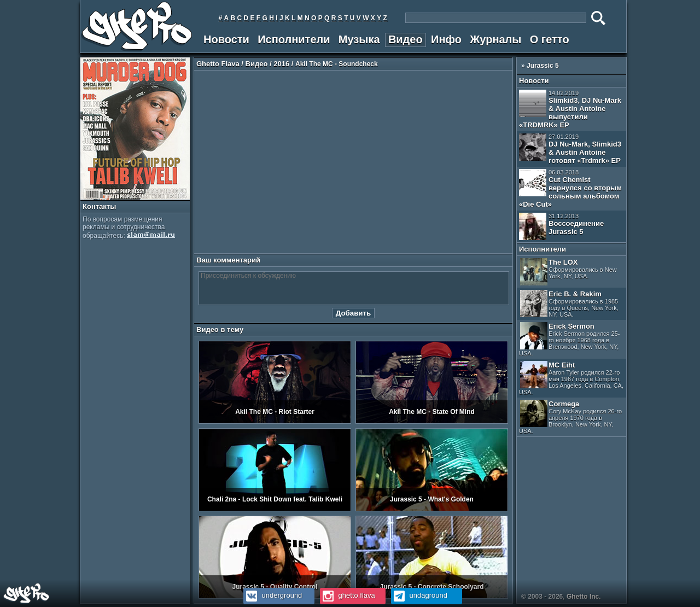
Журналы (495, 39)
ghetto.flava (348, 595)
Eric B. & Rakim (569, 304)
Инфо (446, 39)
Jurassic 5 (543, 66)
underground (273, 595)
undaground (419, 595)
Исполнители (294, 39)
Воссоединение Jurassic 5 (561, 226)
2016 (281, 64)
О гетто (550, 39)
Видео (406, 39)
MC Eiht (571, 378)
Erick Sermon (569, 339)
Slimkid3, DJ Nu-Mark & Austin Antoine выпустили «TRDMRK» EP (570, 109)
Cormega (570, 417)
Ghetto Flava (218, 64)
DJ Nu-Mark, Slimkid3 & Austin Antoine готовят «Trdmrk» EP (570, 149)
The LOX (568, 272)
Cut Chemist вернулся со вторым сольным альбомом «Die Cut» (570, 189)
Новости (226, 39)
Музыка (359, 39)
